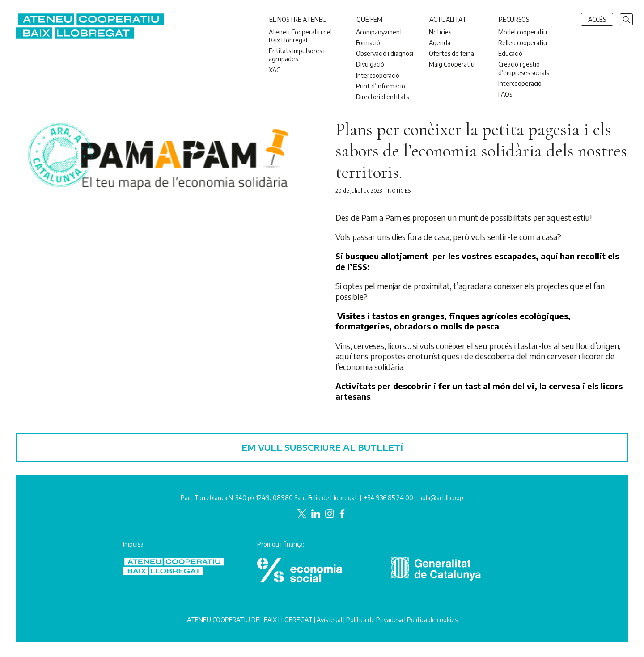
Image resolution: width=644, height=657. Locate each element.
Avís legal (329, 620)
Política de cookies (432, 620)
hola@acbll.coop (441, 498)
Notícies (399, 191)
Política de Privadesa (375, 620)
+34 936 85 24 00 (389, 498)
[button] (626, 19)
